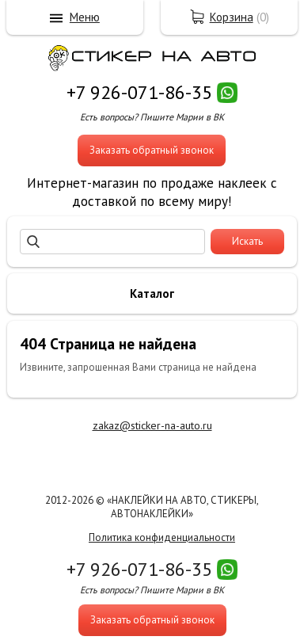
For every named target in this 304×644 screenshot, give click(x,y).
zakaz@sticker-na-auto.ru (152, 425)
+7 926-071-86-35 (139, 92)
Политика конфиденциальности (162, 537)
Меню (85, 17)
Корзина (232, 17)
